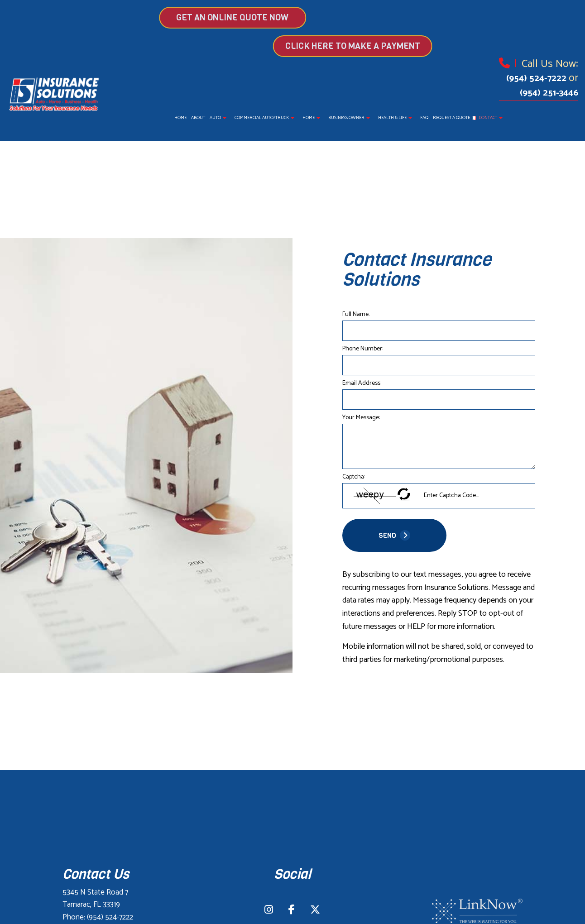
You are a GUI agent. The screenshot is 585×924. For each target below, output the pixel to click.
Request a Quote (451, 118)
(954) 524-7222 (537, 79)
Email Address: (362, 383)
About (198, 118)
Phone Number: (363, 349)
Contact (488, 118)
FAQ (424, 118)
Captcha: (354, 477)
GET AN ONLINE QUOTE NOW (198, 17)
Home (180, 118)
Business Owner (346, 118)
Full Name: (356, 314)
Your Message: (361, 418)
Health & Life (392, 118)
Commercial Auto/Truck (262, 118)
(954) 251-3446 (549, 93)
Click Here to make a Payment (387, 46)
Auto (215, 118)
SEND (394, 535)
